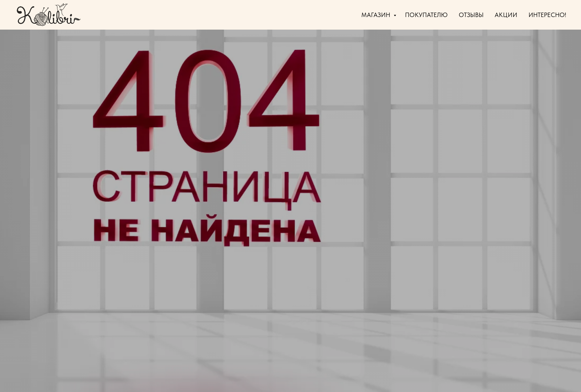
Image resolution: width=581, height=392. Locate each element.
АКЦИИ (506, 15)
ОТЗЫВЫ (471, 15)
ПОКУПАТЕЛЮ (426, 15)
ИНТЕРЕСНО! (547, 15)
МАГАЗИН (376, 15)
